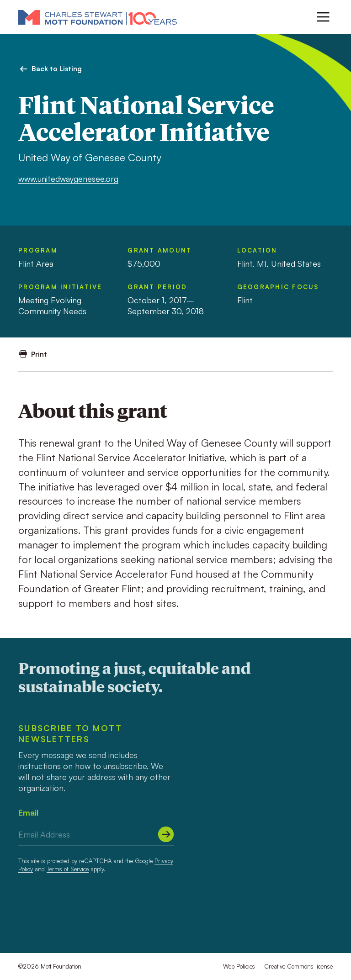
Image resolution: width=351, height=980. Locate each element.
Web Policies (239, 966)
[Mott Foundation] (98, 17)
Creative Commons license (298, 966)
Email (28, 812)
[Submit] (166, 834)
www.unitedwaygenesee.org (68, 179)
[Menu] (323, 17)
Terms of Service (68, 869)
